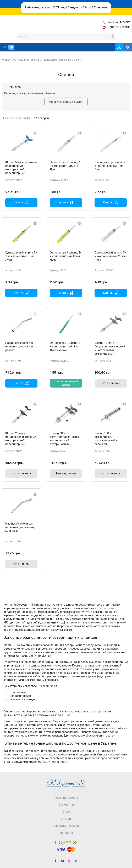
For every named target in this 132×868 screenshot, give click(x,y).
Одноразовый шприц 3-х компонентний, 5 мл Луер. (21, 256)
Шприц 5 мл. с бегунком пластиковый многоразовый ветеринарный (21, 168)
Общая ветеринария (30, 60)
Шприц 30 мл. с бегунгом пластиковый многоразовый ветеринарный (65, 439)
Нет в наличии (111, 383)
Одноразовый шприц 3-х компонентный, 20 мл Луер (110, 256)
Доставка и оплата (66, 826)
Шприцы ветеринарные (58, 60)
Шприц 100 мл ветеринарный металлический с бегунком (106, 439)
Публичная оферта (66, 798)
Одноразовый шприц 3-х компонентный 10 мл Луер (66, 256)
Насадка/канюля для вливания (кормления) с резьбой (21, 346)
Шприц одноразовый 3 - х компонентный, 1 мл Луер (111, 166)
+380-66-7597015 (119, 27)
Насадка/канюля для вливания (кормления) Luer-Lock (20, 527)
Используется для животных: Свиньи (30, 93)
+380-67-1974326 (119, 22)
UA (4, 47)
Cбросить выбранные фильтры (66, 102)
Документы (66, 805)
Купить (19, 202)
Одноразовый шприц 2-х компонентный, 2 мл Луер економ (66, 346)
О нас (66, 812)
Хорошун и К (9, 60)
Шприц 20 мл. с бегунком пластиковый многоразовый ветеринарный (21, 439)
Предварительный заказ (66, 383)
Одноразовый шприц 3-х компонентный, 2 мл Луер (66, 166)
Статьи (66, 819)
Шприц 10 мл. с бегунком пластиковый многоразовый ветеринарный (110, 348)
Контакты (66, 833)
